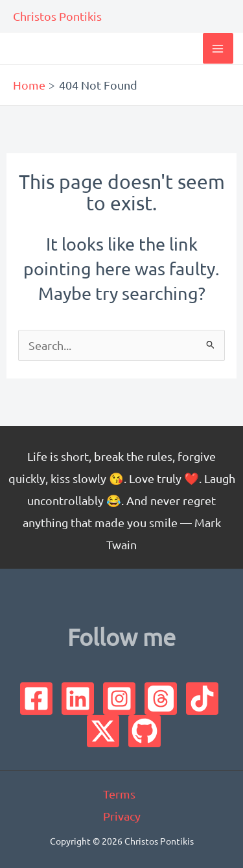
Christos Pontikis (57, 16)
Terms (119, 794)
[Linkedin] (78, 699)
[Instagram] (119, 699)
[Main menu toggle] (218, 48)
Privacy (122, 816)
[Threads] (161, 699)
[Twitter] (103, 731)
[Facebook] (36, 699)
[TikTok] (202, 699)
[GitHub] (145, 731)
